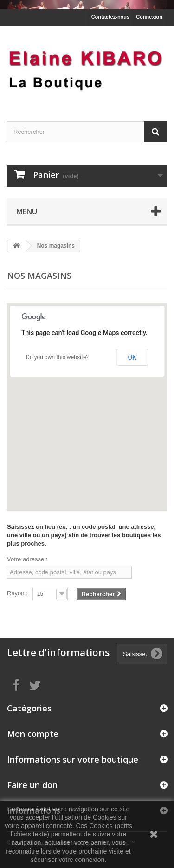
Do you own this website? (57, 357)
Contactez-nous (111, 17)
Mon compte (33, 734)
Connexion (149, 17)
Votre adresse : (27, 559)
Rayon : (17, 593)
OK (132, 357)
